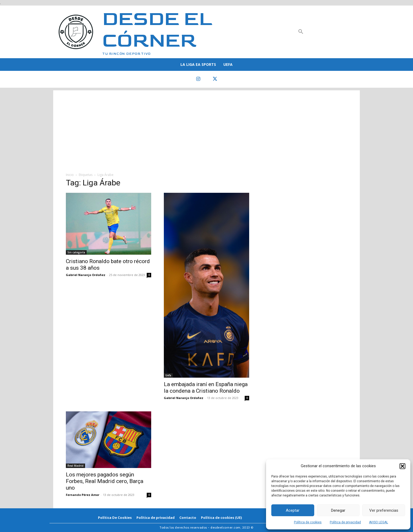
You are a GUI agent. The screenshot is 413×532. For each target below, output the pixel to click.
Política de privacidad (345, 522)
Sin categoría (76, 252)
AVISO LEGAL (378, 522)
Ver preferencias (384, 510)
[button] (402, 466)
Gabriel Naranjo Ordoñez (86, 275)
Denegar (338, 510)
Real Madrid (75, 466)
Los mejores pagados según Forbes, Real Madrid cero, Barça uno (105, 481)
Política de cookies (308, 522)
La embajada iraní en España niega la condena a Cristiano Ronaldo (206, 388)
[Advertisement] (206, 127)
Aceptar (293, 510)
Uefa (168, 375)
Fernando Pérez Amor (83, 495)
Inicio (70, 175)
